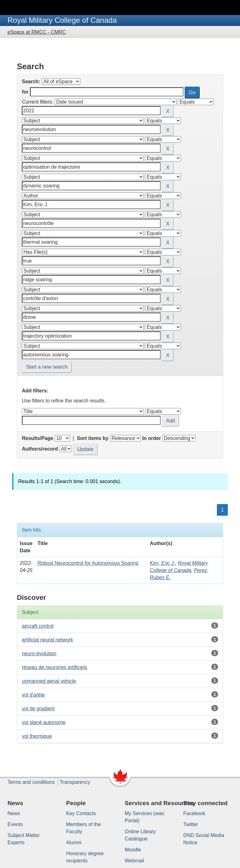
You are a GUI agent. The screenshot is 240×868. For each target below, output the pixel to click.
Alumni (74, 842)
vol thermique (37, 736)
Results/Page (37, 438)
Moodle (133, 850)
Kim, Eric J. (162, 563)
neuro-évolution (39, 654)
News (14, 813)
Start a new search (47, 367)
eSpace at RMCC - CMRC (37, 32)
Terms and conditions (31, 782)
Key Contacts (81, 813)
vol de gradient (38, 709)
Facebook (194, 813)
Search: (31, 82)
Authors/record (40, 449)
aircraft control (38, 626)
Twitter (191, 824)
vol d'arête (33, 695)
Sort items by (93, 438)
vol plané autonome (44, 722)
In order (152, 438)
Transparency (75, 782)
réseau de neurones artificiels (55, 667)
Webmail (134, 861)
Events (15, 824)
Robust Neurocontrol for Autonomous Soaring (88, 563)
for (25, 92)
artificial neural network (47, 640)
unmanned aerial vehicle (49, 681)
